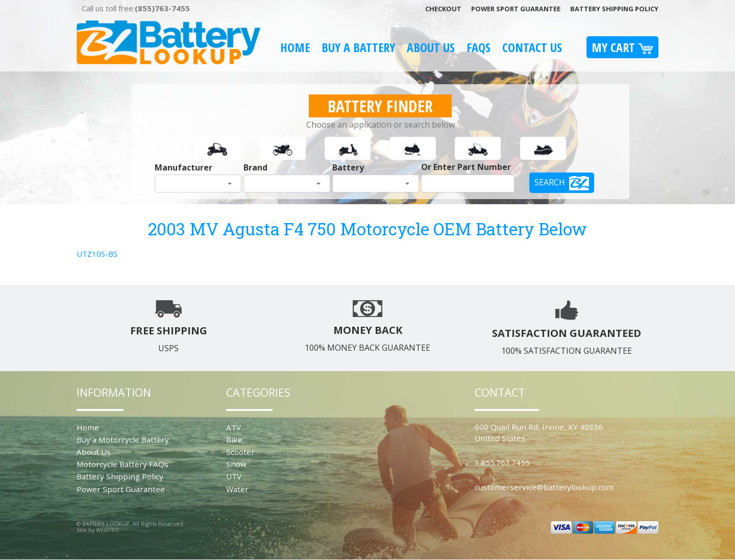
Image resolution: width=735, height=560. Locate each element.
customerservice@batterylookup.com (544, 487)
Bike (234, 440)
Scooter (240, 452)
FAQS (479, 47)
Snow (236, 464)
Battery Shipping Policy (614, 9)
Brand (255, 167)
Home (295, 47)
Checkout (443, 9)
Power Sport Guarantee (516, 9)
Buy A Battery (358, 47)
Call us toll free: (136, 8)
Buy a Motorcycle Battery (123, 440)
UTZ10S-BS (97, 254)
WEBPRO (108, 530)
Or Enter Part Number (466, 167)
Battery (348, 167)
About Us (431, 47)
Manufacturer (183, 167)
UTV (234, 476)
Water (237, 489)
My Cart (622, 47)
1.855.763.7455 (502, 462)
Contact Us (532, 47)
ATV (234, 427)
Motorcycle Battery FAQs (122, 464)
